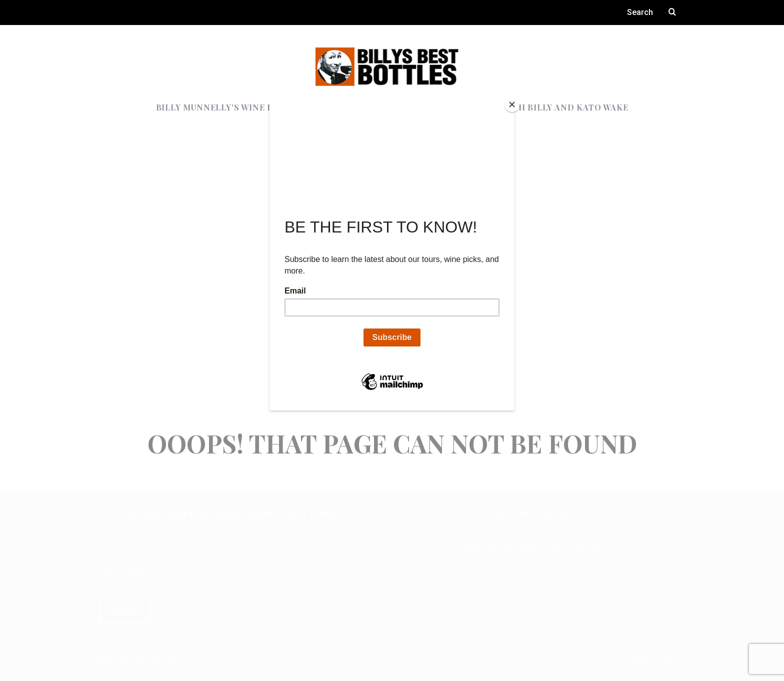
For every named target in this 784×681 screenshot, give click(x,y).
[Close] (512, 104)
